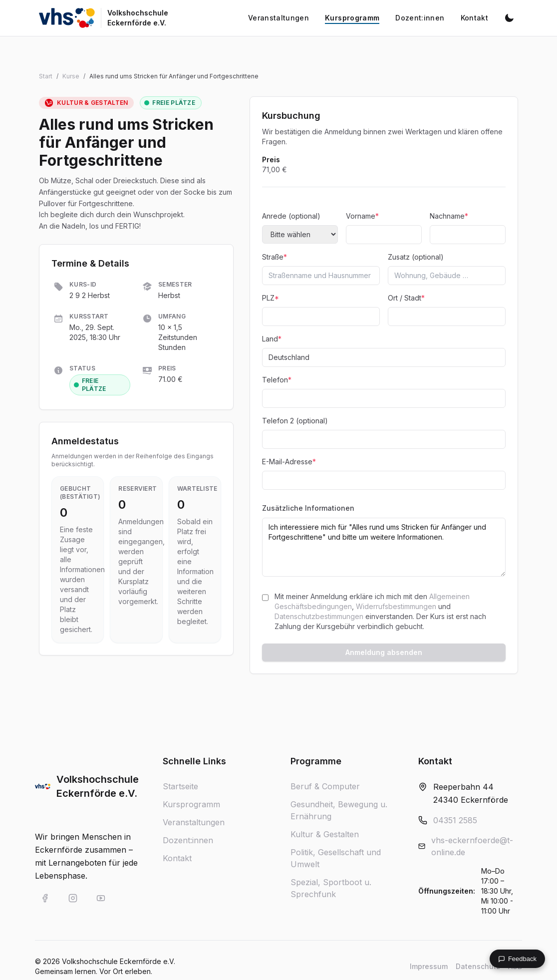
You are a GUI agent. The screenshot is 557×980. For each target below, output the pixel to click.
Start (46, 76)
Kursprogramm (191, 804)
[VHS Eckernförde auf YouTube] (101, 898)
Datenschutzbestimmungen (319, 616)
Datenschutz (478, 966)
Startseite (180, 786)
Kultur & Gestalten (325, 834)
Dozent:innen (188, 840)
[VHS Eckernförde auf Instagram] (73, 898)
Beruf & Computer (325, 786)
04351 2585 (455, 820)
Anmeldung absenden (384, 652)
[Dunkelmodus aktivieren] (509, 18)
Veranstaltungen (194, 822)
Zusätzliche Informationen (308, 508)
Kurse (71, 76)
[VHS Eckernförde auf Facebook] (45, 898)
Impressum (429, 966)
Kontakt (177, 858)
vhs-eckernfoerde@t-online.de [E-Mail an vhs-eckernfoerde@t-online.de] (472, 846)
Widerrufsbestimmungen (396, 606)
